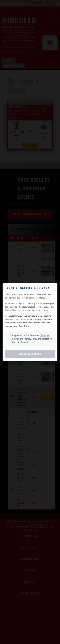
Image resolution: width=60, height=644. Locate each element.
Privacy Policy (11, 310)
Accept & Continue (30, 354)
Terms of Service (43, 307)
